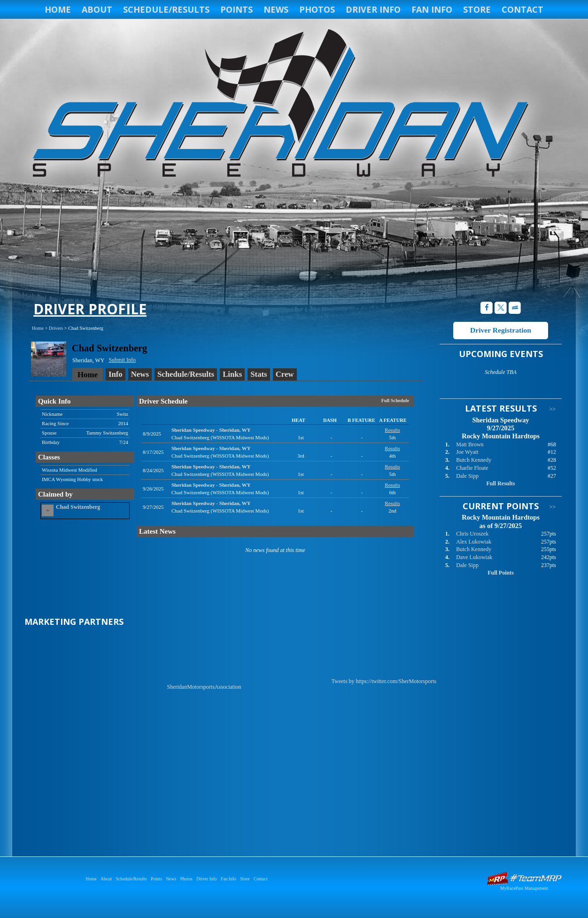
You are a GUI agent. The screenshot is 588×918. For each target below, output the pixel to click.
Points (236, 9)
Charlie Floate (472, 468)
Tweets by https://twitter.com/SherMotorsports (384, 681)
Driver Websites (524, 878)
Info (116, 374)
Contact (522, 9)
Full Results (500, 483)
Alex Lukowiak (474, 542)
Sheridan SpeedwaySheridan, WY (211, 430)
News (276, 9)
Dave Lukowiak (474, 557)
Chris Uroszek (472, 534)
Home (58, 9)
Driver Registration (501, 330)
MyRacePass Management (524, 888)
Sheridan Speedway (279, 104)
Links (232, 374)
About (97, 9)
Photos (317, 9)
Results (392, 430)
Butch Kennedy (474, 460)
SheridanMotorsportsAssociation (204, 687)
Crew (285, 374)
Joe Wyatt (467, 452)
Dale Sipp (467, 476)
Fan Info (432, 9)
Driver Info (373, 9)
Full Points (501, 573)
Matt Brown (470, 444)
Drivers (56, 328)
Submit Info (122, 360)
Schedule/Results (166, 9)
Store (477, 9)
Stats (259, 374)
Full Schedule (395, 401)
